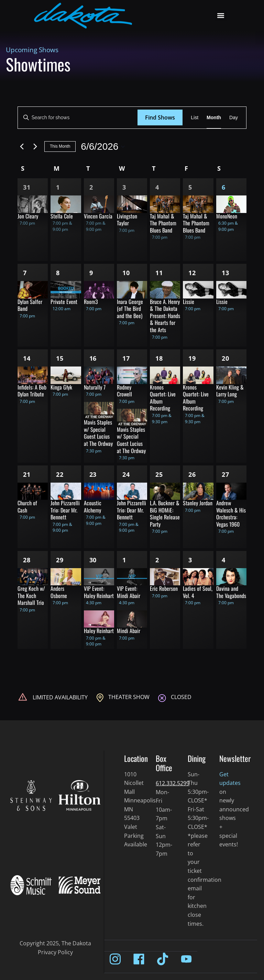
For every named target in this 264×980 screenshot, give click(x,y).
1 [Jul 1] (124, 560)
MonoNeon (227, 216)
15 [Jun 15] (60, 358)
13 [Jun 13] (225, 273)
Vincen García (98, 216)
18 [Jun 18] (159, 358)
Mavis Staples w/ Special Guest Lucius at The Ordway (98, 433)
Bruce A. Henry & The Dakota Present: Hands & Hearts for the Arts (165, 316)
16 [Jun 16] (93, 358)
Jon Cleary (28, 216)
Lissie (189, 302)
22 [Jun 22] (60, 474)
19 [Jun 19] (192, 358)
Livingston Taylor (127, 220)
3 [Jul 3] (190, 560)
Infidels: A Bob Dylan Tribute (32, 391)
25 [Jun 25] (159, 474)
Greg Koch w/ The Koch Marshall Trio (31, 595)
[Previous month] (22, 147)
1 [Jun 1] (58, 187)
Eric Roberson (164, 588)
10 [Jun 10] (126, 273)
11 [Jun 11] (159, 273)
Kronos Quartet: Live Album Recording (163, 398)
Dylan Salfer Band (30, 305)
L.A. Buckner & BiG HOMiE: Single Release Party (165, 514)
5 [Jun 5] (190, 187)
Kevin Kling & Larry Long (230, 391)
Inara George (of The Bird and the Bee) (130, 309)
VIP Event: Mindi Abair (129, 592)
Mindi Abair (129, 631)
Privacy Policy (55, 952)
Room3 (91, 302)
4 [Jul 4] (224, 560)
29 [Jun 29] (60, 560)
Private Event (64, 302)
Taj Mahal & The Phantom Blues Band (163, 223)
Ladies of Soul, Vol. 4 (198, 592)
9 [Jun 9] (91, 273)
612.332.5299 (173, 783)
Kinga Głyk (61, 387)
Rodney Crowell (124, 391)
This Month (60, 146)
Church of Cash (27, 506)
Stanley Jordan (198, 503)
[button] (221, 16)
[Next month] (35, 147)
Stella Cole (62, 216)
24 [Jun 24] (126, 474)
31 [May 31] (27, 187)
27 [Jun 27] (225, 474)
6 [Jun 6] (224, 187)
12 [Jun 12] (192, 273)
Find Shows (160, 117)
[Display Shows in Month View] (214, 118)
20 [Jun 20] (225, 358)
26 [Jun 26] (192, 474)
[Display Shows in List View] (195, 118)
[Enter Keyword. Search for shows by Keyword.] (78, 118)
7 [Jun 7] (25, 273)
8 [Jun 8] (58, 273)
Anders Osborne (59, 592)
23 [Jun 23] (93, 474)
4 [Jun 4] (157, 187)
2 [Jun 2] (91, 187)
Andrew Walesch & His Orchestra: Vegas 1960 (231, 514)
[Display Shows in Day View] (234, 118)
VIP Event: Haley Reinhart (99, 592)
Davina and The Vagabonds (231, 592)
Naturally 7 (95, 387)
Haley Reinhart (99, 631)
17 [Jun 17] (126, 358)
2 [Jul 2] (157, 560)
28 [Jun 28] (27, 560)
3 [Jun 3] (124, 187)
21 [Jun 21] (27, 474)
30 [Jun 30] (93, 560)
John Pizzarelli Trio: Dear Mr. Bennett (65, 510)
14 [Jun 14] (27, 358)
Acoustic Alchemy (93, 506)
